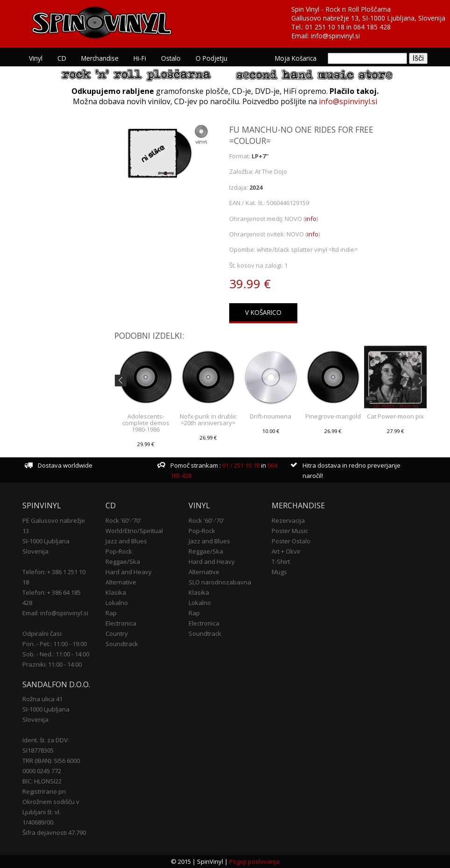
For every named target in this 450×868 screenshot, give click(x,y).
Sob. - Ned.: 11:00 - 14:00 (56, 654)
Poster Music (290, 531)
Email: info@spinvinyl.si (55, 613)
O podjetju (211, 58)
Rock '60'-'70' (123, 520)
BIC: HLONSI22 (42, 781)
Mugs (279, 572)
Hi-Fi (140, 58)
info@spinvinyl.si (335, 36)
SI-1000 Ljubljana (46, 541)
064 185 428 (372, 27)
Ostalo (171, 58)
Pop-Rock (119, 551)
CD (62, 58)
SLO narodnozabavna (220, 582)
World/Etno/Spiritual (134, 531)
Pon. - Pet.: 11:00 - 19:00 (55, 644)
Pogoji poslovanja (254, 861)
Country (117, 633)
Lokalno (117, 603)
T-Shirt (281, 562)
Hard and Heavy (129, 572)
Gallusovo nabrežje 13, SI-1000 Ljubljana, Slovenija (368, 18)
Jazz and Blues (126, 541)
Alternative (121, 582)
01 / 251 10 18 (240, 465)
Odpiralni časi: (42, 633)
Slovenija (35, 551)
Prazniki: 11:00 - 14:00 (52, 664)
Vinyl (36, 58)
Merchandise (100, 58)
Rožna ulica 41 (42, 699)
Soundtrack (122, 644)
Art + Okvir (286, 551)
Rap (111, 613)
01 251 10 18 (325, 27)
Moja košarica (296, 58)
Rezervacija (288, 520)
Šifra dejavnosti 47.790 (54, 832)
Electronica (121, 623)
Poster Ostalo (291, 541)
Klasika (116, 592)
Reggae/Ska (123, 562)
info (311, 219)
